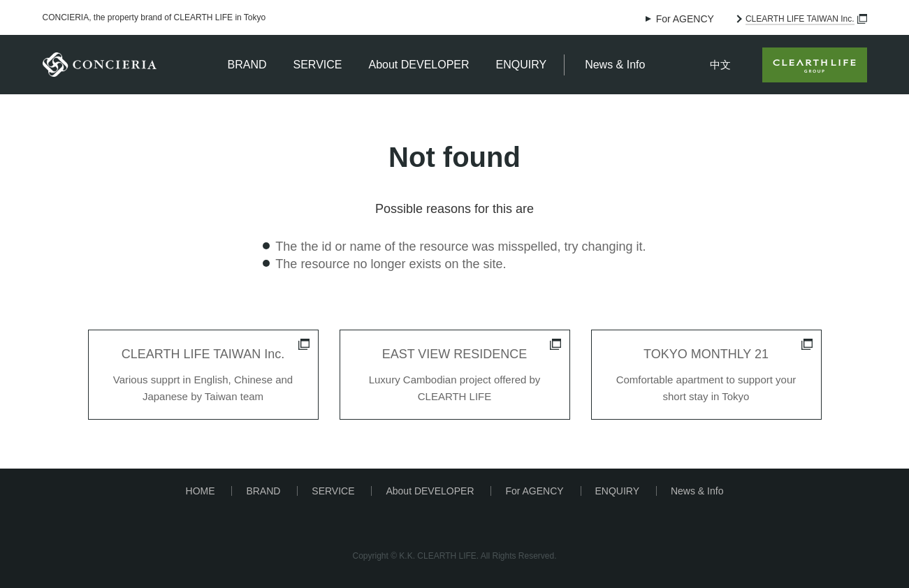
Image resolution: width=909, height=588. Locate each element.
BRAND (247, 65)
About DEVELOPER (419, 65)
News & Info (615, 65)
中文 (720, 65)
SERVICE (318, 65)
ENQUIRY (522, 65)
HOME (201, 491)
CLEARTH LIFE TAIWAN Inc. (800, 19)
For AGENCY (685, 19)
